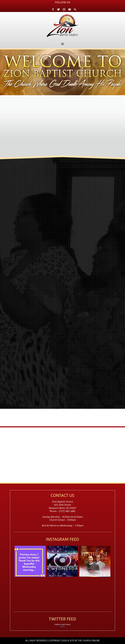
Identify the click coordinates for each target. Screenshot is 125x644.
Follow (62, 627)
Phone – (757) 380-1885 (62, 511)
